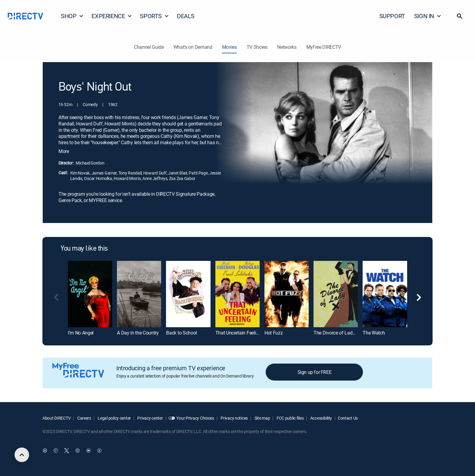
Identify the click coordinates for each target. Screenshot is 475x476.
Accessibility (321, 418)
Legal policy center (114, 418)
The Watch (374, 333)
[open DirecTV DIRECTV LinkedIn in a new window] (45, 451)
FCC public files (290, 418)
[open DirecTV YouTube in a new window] (88, 451)
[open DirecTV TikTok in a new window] (99, 451)
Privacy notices (234, 418)
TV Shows (257, 47)
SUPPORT (392, 16)
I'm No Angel (81, 333)
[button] (460, 16)
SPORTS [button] (154, 16)
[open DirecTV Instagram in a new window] (78, 451)
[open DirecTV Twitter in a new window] (67, 451)
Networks (287, 47)
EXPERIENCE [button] (112, 16)
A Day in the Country (138, 333)
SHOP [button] (72, 16)
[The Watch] (385, 294)
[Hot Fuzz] (287, 294)
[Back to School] (188, 294)
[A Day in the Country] (139, 294)
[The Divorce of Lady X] (336, 294)
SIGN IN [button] (428, 16)
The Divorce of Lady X (336, 333)
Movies (229, 47)
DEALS (186, 16)
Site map (262, 418)
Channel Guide (149, 47)
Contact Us (348, 418)
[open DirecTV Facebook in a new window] (56, 451)
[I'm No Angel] (90, 294)
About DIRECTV (56, 418)
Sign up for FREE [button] (315, 372)
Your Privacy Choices (195, 418)
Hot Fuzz (274, 333)
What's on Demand (193, 47)
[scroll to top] (22, 455)
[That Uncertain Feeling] (237, 294)
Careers (84, 418)
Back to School (181, 333)
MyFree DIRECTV (324, 47)
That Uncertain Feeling (238, 333)
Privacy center (150, 418)
